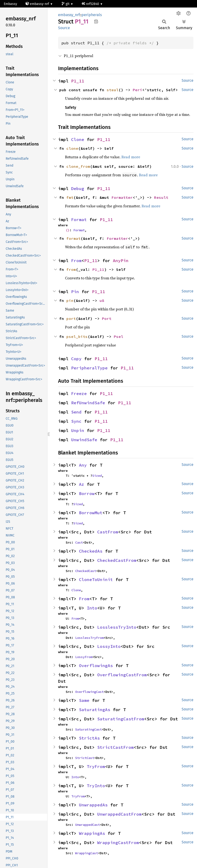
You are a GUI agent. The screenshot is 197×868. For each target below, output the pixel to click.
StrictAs (89, 738)
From (76, 261)
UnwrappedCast (87, 825)
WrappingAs (92, 833)
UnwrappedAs (93, 805)
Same (84, 700)
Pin (75, 292)
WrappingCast (87, 853)
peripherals (92, 15)
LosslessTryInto (117, 627)
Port (107, 318)
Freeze (79, 393)
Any (83, 465)
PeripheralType (89, 368)
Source (64, 28)
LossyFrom (84, 657)
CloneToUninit (96, 579)
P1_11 (78, 81)
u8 (102, 300)
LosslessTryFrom (89, 638)
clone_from (78, 166)
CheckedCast (86, 571)
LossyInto (109, 646)
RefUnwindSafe (88, 403)
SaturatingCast (88, 729)
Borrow (87, 493)
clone (72, 148)
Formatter (122, 197)
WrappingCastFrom (118, 843)
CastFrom (108, 532)
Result (161, 197)
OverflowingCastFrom (122, 675)
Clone (78, 139)
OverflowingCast (89, 692)
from (71, 269)
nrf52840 (91, 4)
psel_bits (77, 336)
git (66, 4)
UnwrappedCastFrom (119, 814)
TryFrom (96, 766)
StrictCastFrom (115, 747)
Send (76, 412)
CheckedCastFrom (117, 560)
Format (79, 220)
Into (92, 608)
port (71, 318)
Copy (76, 359)
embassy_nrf (69, 15)
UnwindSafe (84, 440)
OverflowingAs (96, 666)
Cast (79, 542)
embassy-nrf (38, 4)
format (73, 238)
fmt (70, 197)
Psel (119, 336)
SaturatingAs (95, 710)
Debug (78, 189)
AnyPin (121, 261)
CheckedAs (91, 551)
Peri (137, 90)
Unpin (78, 430)
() (68, 230)
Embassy (10, 4)
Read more (131, 157)
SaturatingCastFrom (121, 719)
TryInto (96, 786)
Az (82, 484)
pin (70, 300)
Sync (76, 421)
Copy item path (96, 21)
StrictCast (85, 758)
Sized (97, 476)
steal (113, 90)
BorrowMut (91, 513)
